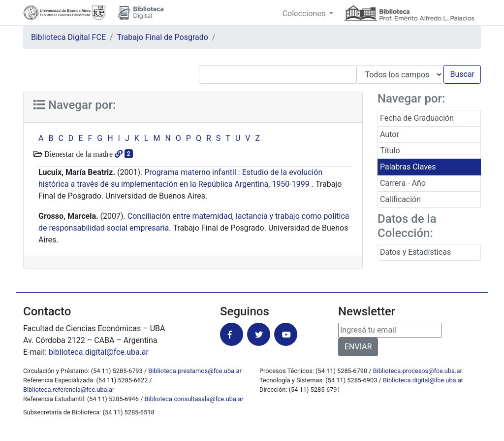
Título (390, 151)
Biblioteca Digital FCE (68, 37)
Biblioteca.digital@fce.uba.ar (423, 380)
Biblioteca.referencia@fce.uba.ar (69, 390)
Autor (390, 134)
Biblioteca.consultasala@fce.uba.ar (194, 399)
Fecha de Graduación (417, 118)
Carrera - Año (403, 183)
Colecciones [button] (305, 14)
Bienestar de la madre (78, 154)
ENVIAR (358, 347)
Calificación (400, 199)
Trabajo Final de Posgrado (163, 37)
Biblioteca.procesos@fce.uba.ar (418, 371)
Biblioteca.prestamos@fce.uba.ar (195, 371)
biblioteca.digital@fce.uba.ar (99, 352)
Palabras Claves (408, 167)
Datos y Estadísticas (415, 252)
